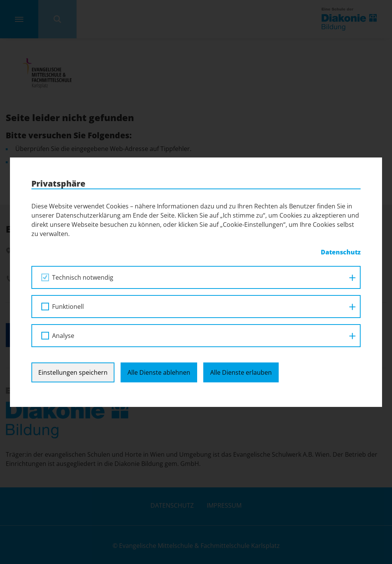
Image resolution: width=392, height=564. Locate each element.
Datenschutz (341, 252)
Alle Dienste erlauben (241, 372)
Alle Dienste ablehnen (159, 372)
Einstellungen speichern (73, 372)
